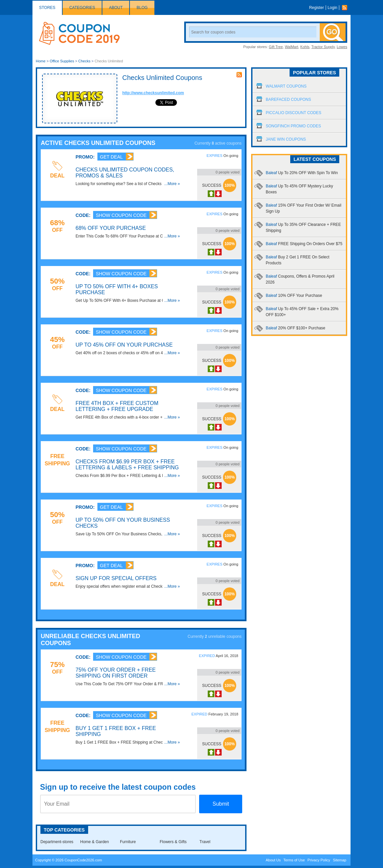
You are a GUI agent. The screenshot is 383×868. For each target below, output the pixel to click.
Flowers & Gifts (173, 842)
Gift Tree (276, 47)
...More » (172, 184)
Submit (221, 804)
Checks (84, 61)
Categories (82, 8)
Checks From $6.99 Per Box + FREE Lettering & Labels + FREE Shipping (127, 465)
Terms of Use (294, 860)
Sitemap (340, 860)
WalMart (292, 47)
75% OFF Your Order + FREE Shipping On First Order (116, 673)
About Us (273, 860)
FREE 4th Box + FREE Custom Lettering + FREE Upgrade (117, 406)
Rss (346, 8)
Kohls (305, 47)
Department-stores (57, 842)
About (116, 8)
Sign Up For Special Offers (116, 578)
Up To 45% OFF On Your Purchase (124, 345)
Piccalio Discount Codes (294, 113)
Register (317, 8)
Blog (142, 8)
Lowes (342, 47)
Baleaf (302, 173)
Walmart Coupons (286, 86)
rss (239, 75)
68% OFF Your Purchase (111, 228)
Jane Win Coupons (286, 139)
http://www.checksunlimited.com (153, 93)
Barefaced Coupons (288, 100)
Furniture (128, 842)
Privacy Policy (319, 860)
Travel (205, 842)
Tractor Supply (323, 47)
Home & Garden (95, 842)
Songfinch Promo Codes (293, 126)
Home (41, 61)
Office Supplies (62, 61)
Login (332, 8)
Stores (47, 8)
